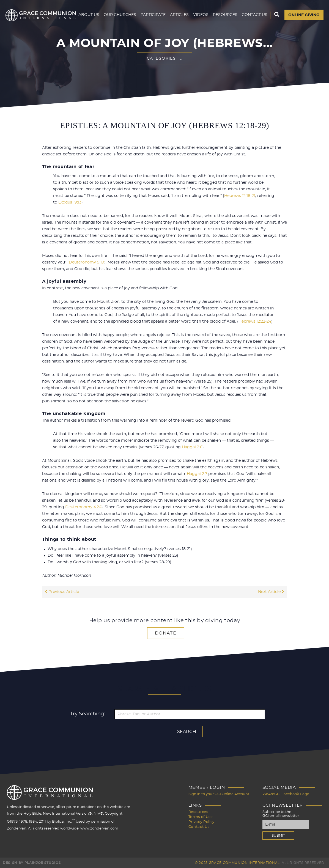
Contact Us (254, 37)
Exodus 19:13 (70, 202)
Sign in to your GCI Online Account (219, 794)
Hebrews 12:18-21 (240, 196)
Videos (201, 37)
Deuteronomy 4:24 (83, 507)
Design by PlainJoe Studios (32, 862)
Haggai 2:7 (197, 474)
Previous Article (62, 592)
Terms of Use (201, 817)
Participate (153, 37)
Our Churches (120, 37)
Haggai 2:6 (192, 447)
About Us (89, 37)
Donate (166, 633)
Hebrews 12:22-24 (255, 322)
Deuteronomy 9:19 (87, 262)
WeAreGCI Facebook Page (286, 794)
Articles (179, 37)
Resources (225, 37)
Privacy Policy (201, 822)
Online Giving (304, 37)
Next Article (271, 592)
